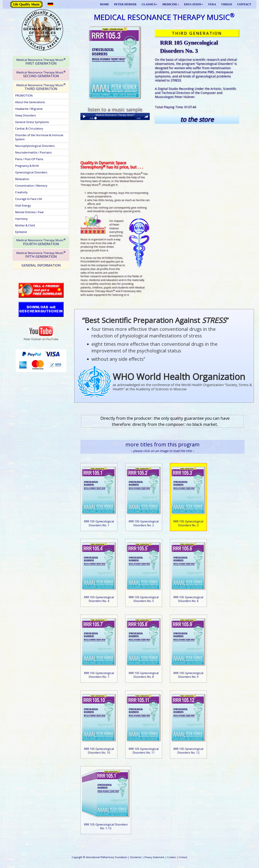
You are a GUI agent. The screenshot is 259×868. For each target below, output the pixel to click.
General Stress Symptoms (32, 122)
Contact (183, 857)
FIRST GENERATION (41, 62)
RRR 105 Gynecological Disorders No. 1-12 (106, 826)
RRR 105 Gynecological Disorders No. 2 (144, 523)
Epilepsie (21, 232)
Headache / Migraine (29, 109)
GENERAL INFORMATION (41, 265)
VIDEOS (227, 4)
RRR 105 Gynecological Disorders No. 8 (144, 675)
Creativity (21, 192)
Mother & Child (25, 225)
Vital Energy (23, 205)
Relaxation (22, 179)
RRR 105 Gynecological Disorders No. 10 (99, 751)
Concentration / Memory (31, 186)
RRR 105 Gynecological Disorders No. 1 (99, 523)
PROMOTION (24, 95)
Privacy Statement (154, 857)
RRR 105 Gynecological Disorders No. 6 (188, 599)
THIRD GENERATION (41, 87)
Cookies (171, 857)
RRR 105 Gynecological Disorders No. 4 (99, 599)
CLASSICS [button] (149, 4)
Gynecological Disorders (31, 172)
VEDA (212, 4)
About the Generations (30, 102)
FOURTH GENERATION (41, 242)
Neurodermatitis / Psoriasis (33, 152)
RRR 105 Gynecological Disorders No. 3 (188, 523)
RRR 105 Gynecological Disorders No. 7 (99, 675)
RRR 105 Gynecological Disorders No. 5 (144, 599)
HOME (104, 4)
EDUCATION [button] (193, 4)
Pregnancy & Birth (27, 166)
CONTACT (244, 4)
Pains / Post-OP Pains (29, 159)
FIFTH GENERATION (41, 255)
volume (146, 116)
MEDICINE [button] (171, 4)
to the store (197, 119)
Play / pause (84, 116)
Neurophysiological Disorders (35, 146)
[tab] (41, 62)
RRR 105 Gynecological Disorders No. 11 (144, 751)
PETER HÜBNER (125, 4)
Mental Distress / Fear (29, 212)
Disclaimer (136, 857)
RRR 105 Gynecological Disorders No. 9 (188, 675)
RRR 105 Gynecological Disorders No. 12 (188, 751)
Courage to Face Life (29, 199)
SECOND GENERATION (41, 74)
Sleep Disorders (25, 115)
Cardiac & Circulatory (29, 128)
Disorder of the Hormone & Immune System (39, 137)
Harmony (21, 219)
